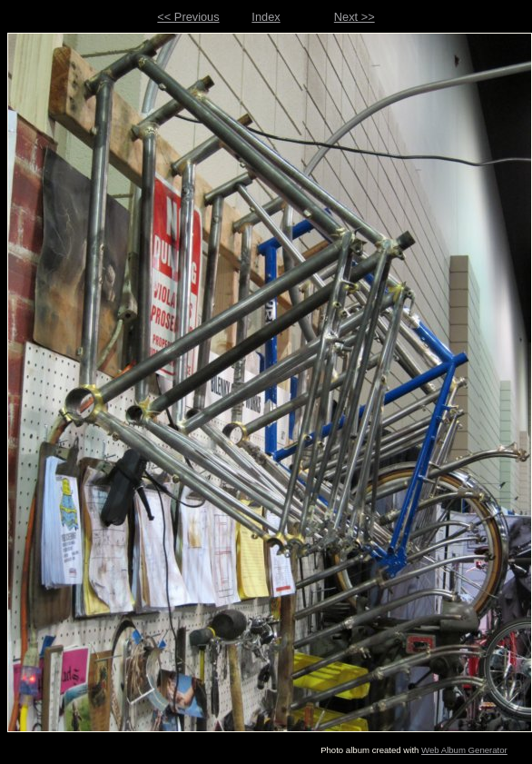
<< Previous (188, 17)
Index (266, 17)
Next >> (355, 17)
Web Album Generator (464, 750)
